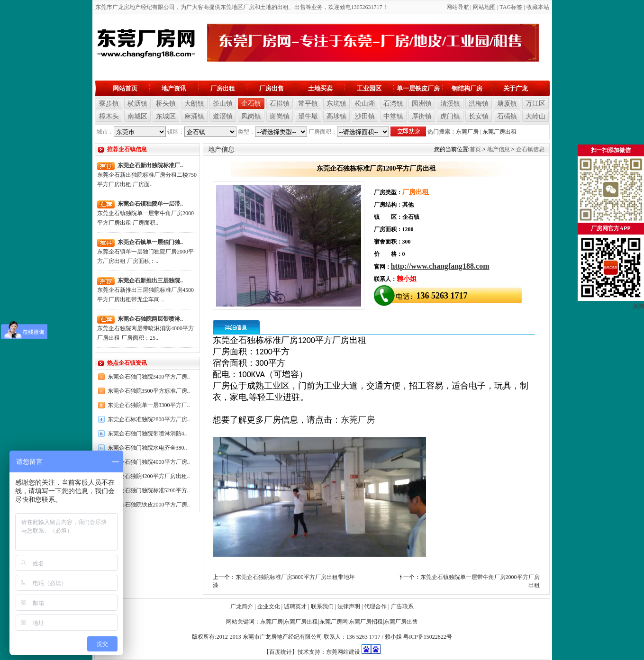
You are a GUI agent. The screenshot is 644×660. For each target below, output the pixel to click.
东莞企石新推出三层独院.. (150, 280)
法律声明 (349, 606)
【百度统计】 (281, 652)
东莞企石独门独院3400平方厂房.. (149, 377)
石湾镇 (393, 104)
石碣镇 (507, 116)
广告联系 (402, 606)
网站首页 (125, 88)
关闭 (638, 307)
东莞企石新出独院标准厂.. (150, 165)
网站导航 (458, 7)
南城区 (137, 116)
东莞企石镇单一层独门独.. (150, 242)
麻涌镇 (194, 116)
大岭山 (535, 116)
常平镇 (308, 104)
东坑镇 (336, 104)
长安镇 (479, 116)
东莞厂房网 (334, 622)
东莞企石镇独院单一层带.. (150, 204)
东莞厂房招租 (366, 622)
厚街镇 (422, 116)
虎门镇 (450, 116)
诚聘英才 (295, 606)
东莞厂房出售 (401, 622)
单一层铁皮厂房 (418, 88)
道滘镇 (223, 116)
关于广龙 (516, 88)
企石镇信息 (530, 149)
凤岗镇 (251, 116)
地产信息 (499, 149)
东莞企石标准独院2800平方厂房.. (149, 419)
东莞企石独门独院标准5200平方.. (149, 490)
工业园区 (369, 88)
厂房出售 (272, 88)
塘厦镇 (507, 104)
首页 (475, 149)
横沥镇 (137, 104)
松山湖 (365, 104)
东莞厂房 (467, 132)
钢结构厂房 (467, 88)
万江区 (535, 104)
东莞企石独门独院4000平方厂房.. (149, 462)
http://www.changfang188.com (440, 266)
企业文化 (269, 606)
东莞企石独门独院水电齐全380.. (147, 448)
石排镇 (280, 104)
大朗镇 (194, 104)
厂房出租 (223, 88)
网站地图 (484, 7)
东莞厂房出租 (499, 132)
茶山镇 (223, 104)
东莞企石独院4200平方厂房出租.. (149, 476)
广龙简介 (242, 606)
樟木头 (109, 116)
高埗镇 (336, 116)
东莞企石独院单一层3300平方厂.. (149, 405)
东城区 (166, 116)
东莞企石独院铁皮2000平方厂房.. (149, 505)
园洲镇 (422, 104)
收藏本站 (538, 7)
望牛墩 (308, 116)
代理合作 (375, 606)
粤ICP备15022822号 (428, 637)
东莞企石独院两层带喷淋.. (150, 319)
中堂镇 (393, 116)
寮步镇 (109, 104)
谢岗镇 (280, 116)
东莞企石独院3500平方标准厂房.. (149, 391)
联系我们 (322, 606)
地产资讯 (174, 88)
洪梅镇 (479, 104)
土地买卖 (320, 88)
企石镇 (251, 104)
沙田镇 (365, 116)
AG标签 (512, 7)
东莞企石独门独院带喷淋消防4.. (147, 434)
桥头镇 (166, 104)
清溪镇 (450, 104)
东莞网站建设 (343, 652)
